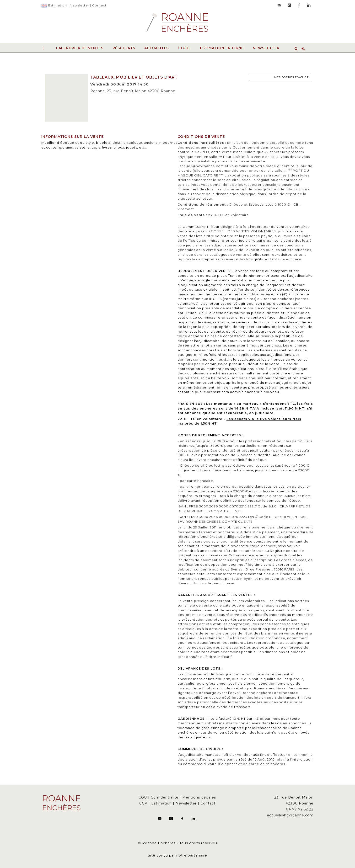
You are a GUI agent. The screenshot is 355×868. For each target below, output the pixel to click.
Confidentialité (165, 797)
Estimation (58, 5)
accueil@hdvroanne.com (290, 815)
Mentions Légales (199, 797)
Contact (99, 5)
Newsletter (80, 5)
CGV (143, 803)
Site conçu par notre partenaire (177, 855)
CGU (143, 797)
